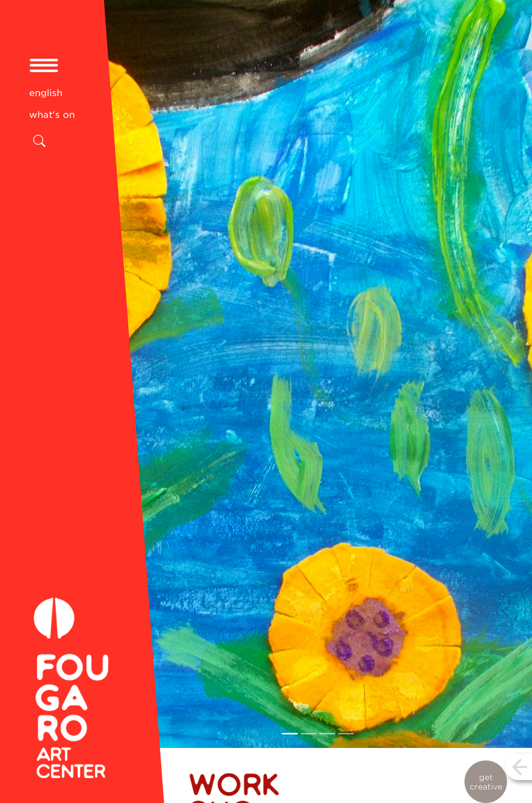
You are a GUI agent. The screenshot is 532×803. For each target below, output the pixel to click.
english (46, 93)
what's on (52, 115)
